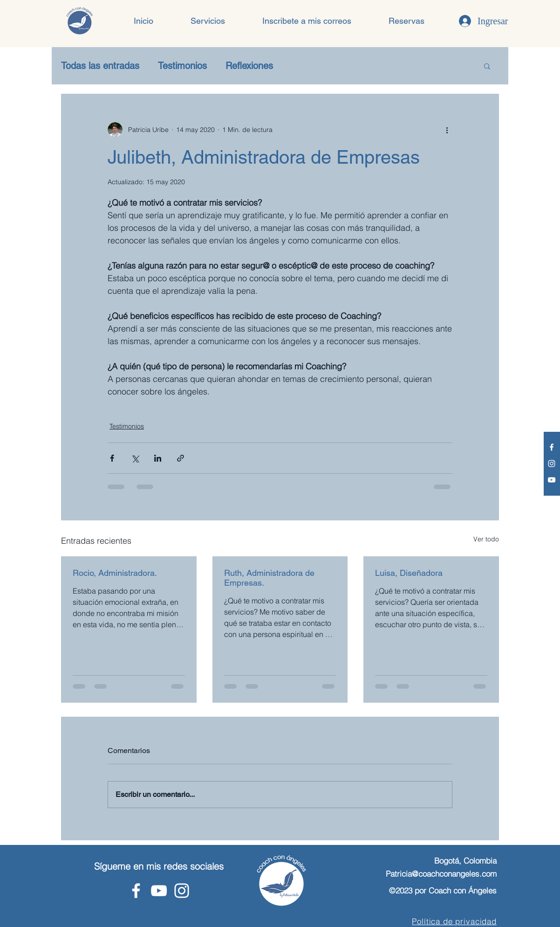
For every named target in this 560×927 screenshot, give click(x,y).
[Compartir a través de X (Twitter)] (135, 458)
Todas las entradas (100, 66)
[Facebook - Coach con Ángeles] (552, 447)
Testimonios (182, 66)
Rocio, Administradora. (115, 573)
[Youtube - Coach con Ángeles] (552, 480)
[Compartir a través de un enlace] (181, 458)
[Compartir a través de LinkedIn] (158, 458)
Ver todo (486, 539)
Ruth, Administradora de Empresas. (269, 578)
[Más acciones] (447, 130)
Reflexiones (249, 66)
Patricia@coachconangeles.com (441, 874)
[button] (208, 21)
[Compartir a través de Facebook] (112, 458)
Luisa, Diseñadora (409, 573)
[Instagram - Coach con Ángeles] (552, 463)
